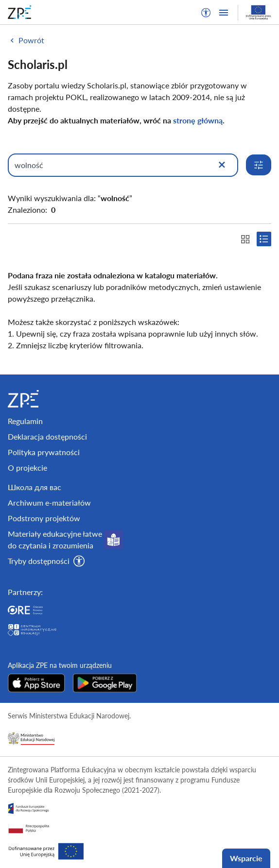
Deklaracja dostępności (47, 436)
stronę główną (198, 120)
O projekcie (27, 468)
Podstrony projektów (44, 518)
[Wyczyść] (222, 165)
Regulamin (25, 421)
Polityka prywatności (44, 452)
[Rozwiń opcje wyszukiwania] (259, 165)
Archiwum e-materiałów (49, 502)
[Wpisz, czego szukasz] (123, 165)
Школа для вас (35, 487)
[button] (206, 13)
